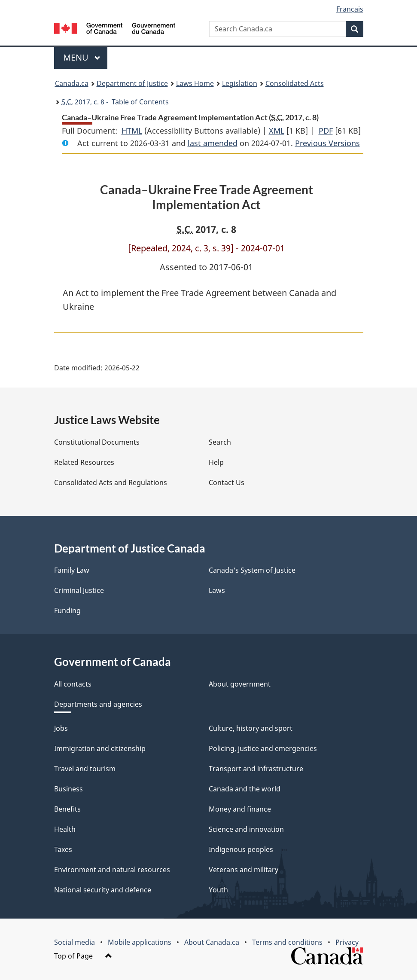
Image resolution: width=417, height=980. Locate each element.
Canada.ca (72, 83)
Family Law (72, 570)
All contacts (73, 684)
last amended (213, 143)
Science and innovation (246, 829)
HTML (132, 131)
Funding (67, 611)
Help (216, 462)
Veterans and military (244, 870)
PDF (326, 131)
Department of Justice (132, 83)
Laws (217, 590)
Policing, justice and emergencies (263, 748)
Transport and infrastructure (256, 769)
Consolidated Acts (295, 83)
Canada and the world (245, 789)
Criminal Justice (79, 590)
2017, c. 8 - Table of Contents (115, 102)
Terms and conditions (287, 942)
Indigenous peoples (241, 849)
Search (220, 442)
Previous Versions (327, 143)
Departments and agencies (98, 704)
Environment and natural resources (112, 870)
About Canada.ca (212, 942)
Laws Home (195, 83)
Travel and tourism (85, 769)
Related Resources (84, 462)
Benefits (67, 809)
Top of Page (83, 956)
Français (350, 9)
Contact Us (227, 482)
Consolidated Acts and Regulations (111, 482)
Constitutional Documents (97, 442)
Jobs (61, 728)
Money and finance (240, 809)
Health (65, 829)
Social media (75, 942)
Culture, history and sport (251, 728)
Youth (218, 890)
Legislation (240, 83)
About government (240, 684)
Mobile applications (140, 942)
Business (68, 789)
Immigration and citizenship (100, 748)
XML (277, 131)
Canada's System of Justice (252, 570)
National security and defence (103, 890)
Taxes (63, 849)
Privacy (347, 942)
